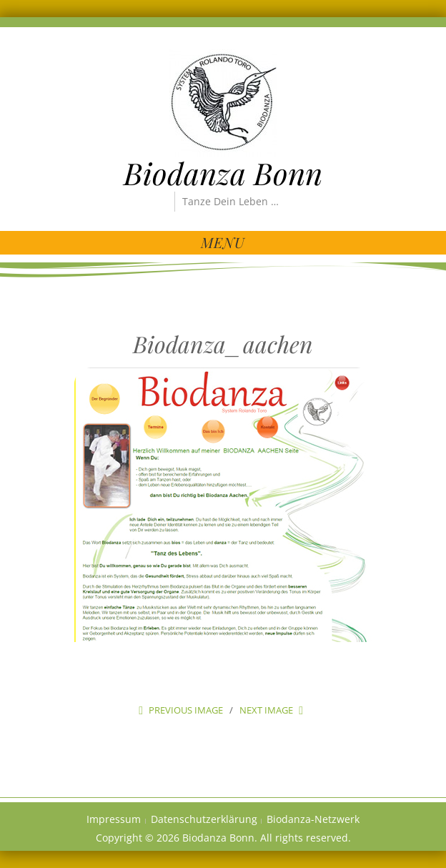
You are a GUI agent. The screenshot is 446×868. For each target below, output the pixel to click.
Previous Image (186, 710)
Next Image (266, 710)
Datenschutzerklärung (204, 819)
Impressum (114, 819)
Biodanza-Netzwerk (313, 819)
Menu (223, 242)
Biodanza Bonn (223, 173)
